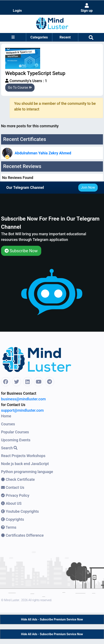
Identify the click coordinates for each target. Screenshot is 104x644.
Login (17, 11)
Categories (39, 37)
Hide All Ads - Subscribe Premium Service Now (52, 619)
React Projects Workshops (23, 456)
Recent (65, 37)
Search (9, 448)
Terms (9, 527)
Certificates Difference (22, 535)
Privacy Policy (15, 495)
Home (6, 416)
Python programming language (27, 472)
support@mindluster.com (22, 410)
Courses (8, 424)
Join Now (88, 187)
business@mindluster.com (23, 399)
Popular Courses (15, 432)
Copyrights (13, 519)
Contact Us (13, 487)
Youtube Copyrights (20, 511)
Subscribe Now (21, 251)
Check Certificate (18, 479)
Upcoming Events (16, 440)
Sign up (87, 8)
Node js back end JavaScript (25, 464)
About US (11, 503)
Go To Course (20, 87)
